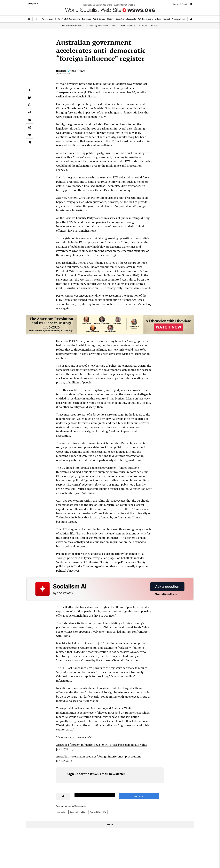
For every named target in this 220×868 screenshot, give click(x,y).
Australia (61, 812)
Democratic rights (77, 812)
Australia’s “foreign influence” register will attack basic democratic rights (102, 745)
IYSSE (114, 26)
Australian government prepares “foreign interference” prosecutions (99, 756)
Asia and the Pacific (98, 812)
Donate (154, 26)
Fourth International (72, 26)
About (184, 4)
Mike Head (61, 71)
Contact (176, 4)
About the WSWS (128, 26)
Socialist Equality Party (97, 26)
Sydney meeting (105, 255)
